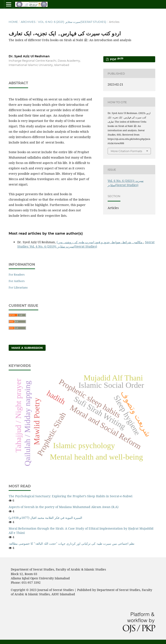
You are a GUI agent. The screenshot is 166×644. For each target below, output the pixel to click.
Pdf (116, 59)
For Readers (17, 274)
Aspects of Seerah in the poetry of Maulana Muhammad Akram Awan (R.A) (64, 507)
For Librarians (18, 287)
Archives (28, 22)
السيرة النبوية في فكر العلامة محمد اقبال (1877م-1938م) (45, 518)
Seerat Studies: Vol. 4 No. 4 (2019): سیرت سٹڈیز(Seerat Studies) (86, 244)
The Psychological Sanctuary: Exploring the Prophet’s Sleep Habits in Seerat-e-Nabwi (70, 496)
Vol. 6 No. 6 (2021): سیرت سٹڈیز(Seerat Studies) (72, 22)
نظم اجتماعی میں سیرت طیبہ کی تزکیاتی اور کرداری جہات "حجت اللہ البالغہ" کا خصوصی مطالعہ (72, 543)
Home (13, 22)
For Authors (17, 281)
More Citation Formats (126, 151)
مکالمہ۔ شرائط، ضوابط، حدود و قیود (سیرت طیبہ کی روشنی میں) (100, 242)
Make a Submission (27, 348)
